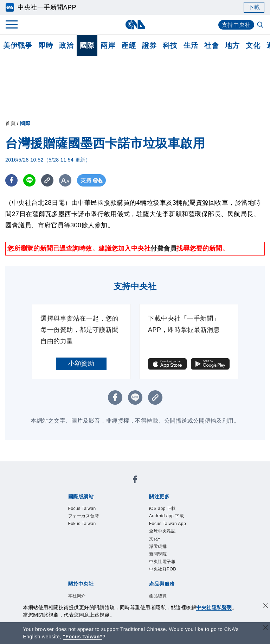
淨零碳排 (158, 547)
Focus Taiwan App (168, 524)
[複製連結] (47, 180)
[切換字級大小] (65, 180)
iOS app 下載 (162, 509)
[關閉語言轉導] (266, 628)
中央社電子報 (162, 562)
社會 (211, 45)
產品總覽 (158, 596)
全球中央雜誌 (162, 531)
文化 (253, 45)
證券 (149, 45)
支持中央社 (236, 25)
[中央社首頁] (135, 24)
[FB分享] (11, 180)
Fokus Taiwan (82, 524)
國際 (87, 45)
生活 (191, 45)
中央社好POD (163, 569)
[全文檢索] (261, 25)
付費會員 (163, 248)
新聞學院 (158, 554)
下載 (254, 7)
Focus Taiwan (82, 509)
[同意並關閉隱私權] (266, 607)
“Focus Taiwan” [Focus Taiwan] (83, 637)
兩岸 (108, 45)
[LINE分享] (29, 180)
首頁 (10, 123)
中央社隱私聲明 (214, 607)
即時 (46, 45)
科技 (170, 45)
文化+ (155, 539)
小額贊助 (81, 364)
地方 (232, 45)
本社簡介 (77, 596)
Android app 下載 (166, 516)
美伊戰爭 (18, 45)
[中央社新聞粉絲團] (135, 481)
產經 (128, 45)
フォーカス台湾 (84, 516)
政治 (66, 45)
